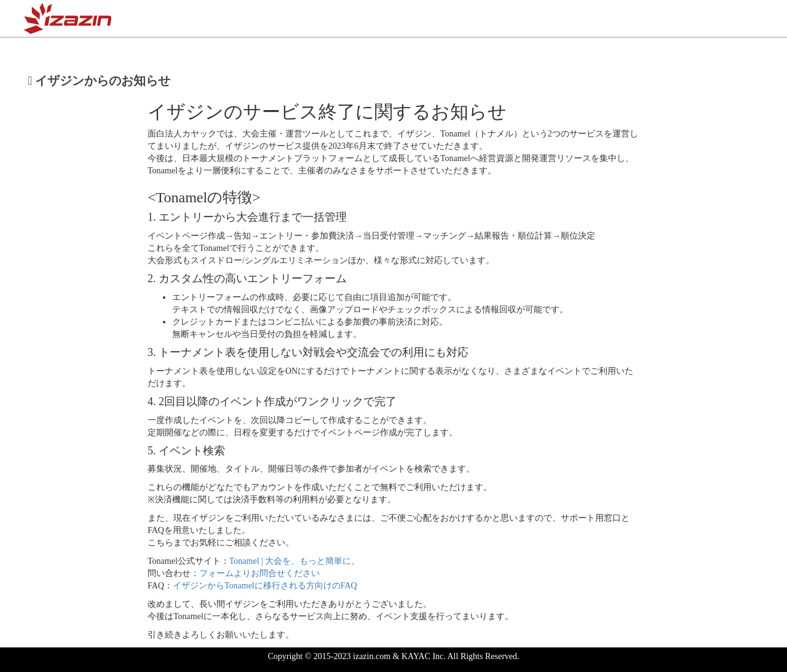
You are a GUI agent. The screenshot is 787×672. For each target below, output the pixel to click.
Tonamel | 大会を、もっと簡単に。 (295, 561)
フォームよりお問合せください (259, 573)
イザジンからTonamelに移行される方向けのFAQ (265, 586)
